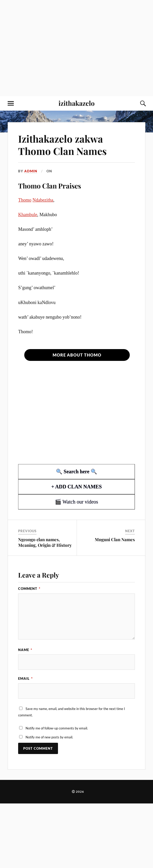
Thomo (25, 200)
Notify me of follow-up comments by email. (57, 728)
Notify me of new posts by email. (49, 737)
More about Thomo (77, 355)
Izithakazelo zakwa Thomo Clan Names (62, 145)
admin (31, 171)
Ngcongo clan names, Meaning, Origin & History (45, 542)
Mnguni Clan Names (115, 539)
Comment (29, 589)
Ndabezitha (43, 200)
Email (25, 678)
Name (25, 650)
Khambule (28, 215)
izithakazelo (76, 103)
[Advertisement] (48, 48)
